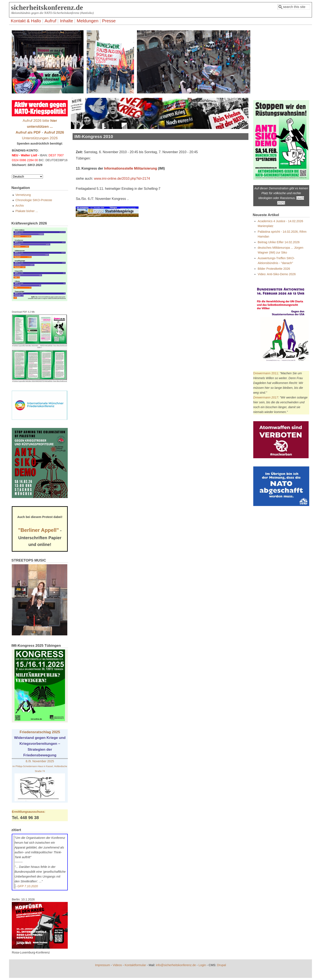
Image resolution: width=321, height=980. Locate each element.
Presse (109, 21)
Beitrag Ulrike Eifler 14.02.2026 (279, 242)
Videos (117, 965)
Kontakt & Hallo (26, 21)
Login (202, 965)
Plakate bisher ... (27, 211)
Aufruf (50, 21)
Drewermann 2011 (266, 373)
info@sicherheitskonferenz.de (176, 965)
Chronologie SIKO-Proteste (34, 200)
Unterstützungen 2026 (40, 138)
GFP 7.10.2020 (28, 886)
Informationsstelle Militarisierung (131, 168)
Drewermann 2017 (266, 397)
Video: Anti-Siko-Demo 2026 (277, 274)
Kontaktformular (135, 965)
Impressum (103, 965)
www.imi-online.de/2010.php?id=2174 (122, 179)
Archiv (20, 206)
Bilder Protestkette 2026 (274, 269)
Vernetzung (23, 195)
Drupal (222, 965)
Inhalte (66, 21)
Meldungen (88, 21)
